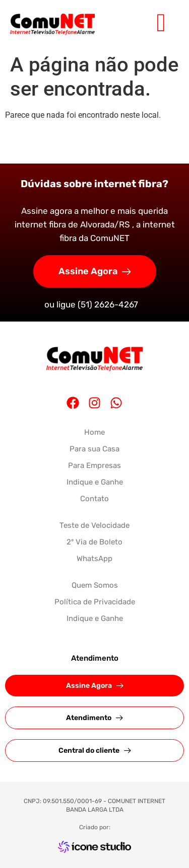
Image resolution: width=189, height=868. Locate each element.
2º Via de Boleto (94, 542)
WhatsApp (94, 559)
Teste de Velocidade (94, 525)
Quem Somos (95, 585)
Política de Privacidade (95, 602)
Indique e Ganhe (95, 482)
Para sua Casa (94, 449)
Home (94, 432)
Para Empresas (94, 465)
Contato (94, 499)
